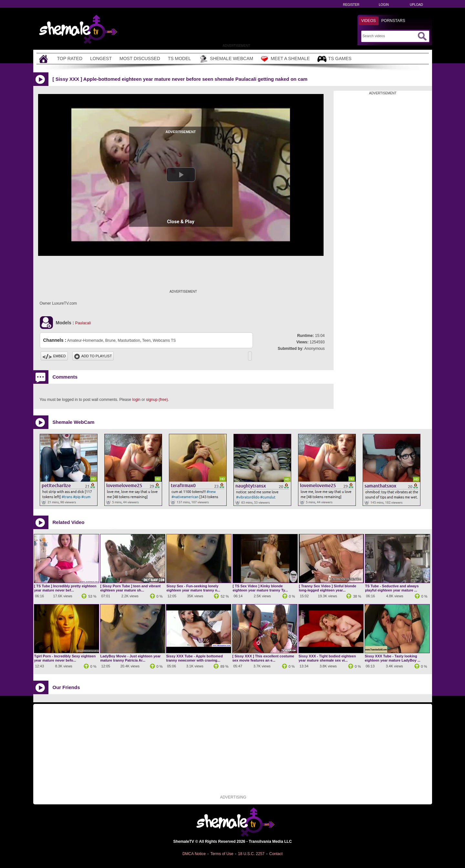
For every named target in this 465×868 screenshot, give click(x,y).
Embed (54, 356)
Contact (276, 854)
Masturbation (129, 340)
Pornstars (393, 21)
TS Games (334, 59)
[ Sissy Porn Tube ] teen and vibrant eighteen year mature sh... (131, 588)
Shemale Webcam (226, 59)
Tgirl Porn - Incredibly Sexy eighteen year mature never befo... (65, 658)
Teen (146, 340)
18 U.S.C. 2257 (251, 854)
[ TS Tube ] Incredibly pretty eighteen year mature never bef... (65, 588)
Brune (110, 340)
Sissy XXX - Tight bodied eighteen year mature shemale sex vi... (327, 658)
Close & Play (181, 222)
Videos (369, 21)
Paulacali (83, 323)
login (136, 400)
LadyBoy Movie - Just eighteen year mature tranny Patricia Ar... (131, 658)
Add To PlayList (93, 356)
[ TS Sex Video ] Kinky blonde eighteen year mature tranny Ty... (260, 588)
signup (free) (157, 400)
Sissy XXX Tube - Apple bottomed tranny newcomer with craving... (195, 658)
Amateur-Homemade (85, 340)
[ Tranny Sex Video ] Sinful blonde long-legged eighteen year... (328, 588)
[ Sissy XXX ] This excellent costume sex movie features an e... (263, 658)
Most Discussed (140, 58)
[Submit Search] (422, 36)
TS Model (180, 58)
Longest (101, 58)
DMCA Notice (194, 854)
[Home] (44, 59)
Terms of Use (222, 854)
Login (384, 5)
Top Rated (70, 58)
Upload (416, 5)
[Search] (389, 36)
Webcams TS (164, 340)
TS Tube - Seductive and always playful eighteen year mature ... (392, 588)
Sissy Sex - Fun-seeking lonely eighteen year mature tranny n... (193, 588)
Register (351, 5)
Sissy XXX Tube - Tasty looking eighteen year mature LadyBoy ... (393, 658)
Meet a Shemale (285, 59)
